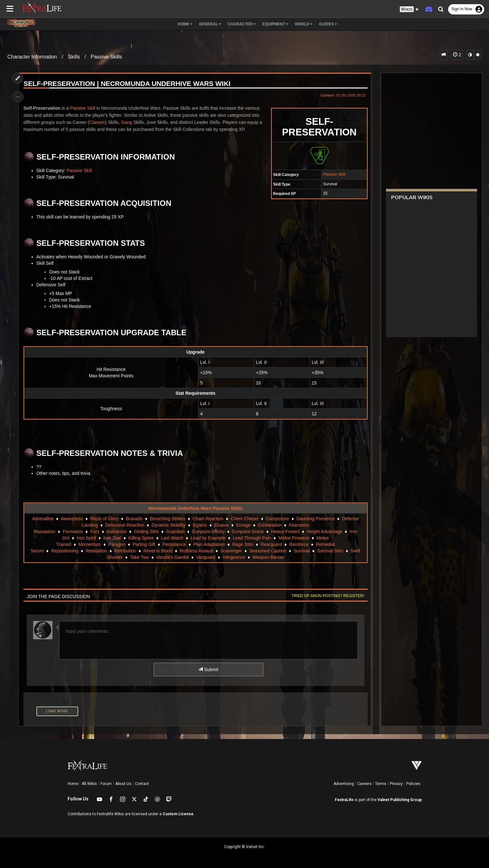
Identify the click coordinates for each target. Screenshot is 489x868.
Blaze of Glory (104, 519)
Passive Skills (107, 57)
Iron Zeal (112, 538)
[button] (409, 9)
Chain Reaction (208, 519)
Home (73, 784)
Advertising (344, 784)
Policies (413, 784)
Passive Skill (334, 174)
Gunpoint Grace (248, 531)
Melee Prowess (294, 538)
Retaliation (96, 551)
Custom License (178, 814)
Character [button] (242, 24)
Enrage (243, 525)
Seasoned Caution (268, 551)
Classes (98, 122)
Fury (95, 531)
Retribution (125, 551)
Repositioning (65, 551)
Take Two (139, 557)
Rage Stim (243, 544)
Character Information (32, 57)
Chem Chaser (244, 519)
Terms (381, 784)
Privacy (396, 784)
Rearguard (271, 544)
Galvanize (117, 531)
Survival (302, 551)
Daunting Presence (316, 519)
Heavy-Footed (285, 531)
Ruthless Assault (196, 551)
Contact (142, 784)
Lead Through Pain (252, 538)
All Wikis (89, 784)
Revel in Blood (158, 551)
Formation (73, 531)
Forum (106, 784)
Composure (277, 519)
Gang (127, 122)
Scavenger (231, 551)
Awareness (72, 519)
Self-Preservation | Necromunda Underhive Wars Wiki (127, 84)
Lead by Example (208, 538)
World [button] (304, 24)
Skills (74, 57)
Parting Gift (144, 544)
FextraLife (344, 800)
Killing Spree (141, 538)
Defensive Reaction (125, 525)
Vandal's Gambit (172, 557)
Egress (200, 525)
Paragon (117, 544)
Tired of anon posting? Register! (327, 596)
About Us (123, 784)
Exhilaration (270, 525)
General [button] (210, 24)
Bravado (134, 519)
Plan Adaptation (209, 544)
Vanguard (206, 557)
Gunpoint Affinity (208, 531)
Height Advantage (325, 531)
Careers (364, 784)
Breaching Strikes (168, 519)
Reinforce (299, 544)
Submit (208, 669)
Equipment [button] (275, 24)
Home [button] (185, 24)
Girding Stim (146, 531)
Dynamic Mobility (169, 525)
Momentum (90, 544)
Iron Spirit (86, 538)
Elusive (221, 525)
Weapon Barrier (268, 557)
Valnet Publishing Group (400, 800)
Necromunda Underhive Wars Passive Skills (195, 508)
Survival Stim (330, 551)
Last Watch (172, 538)
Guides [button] (328, 24)
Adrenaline (43, 519)
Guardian (175, 531)
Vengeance (234, 557)
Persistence (174, 544)
